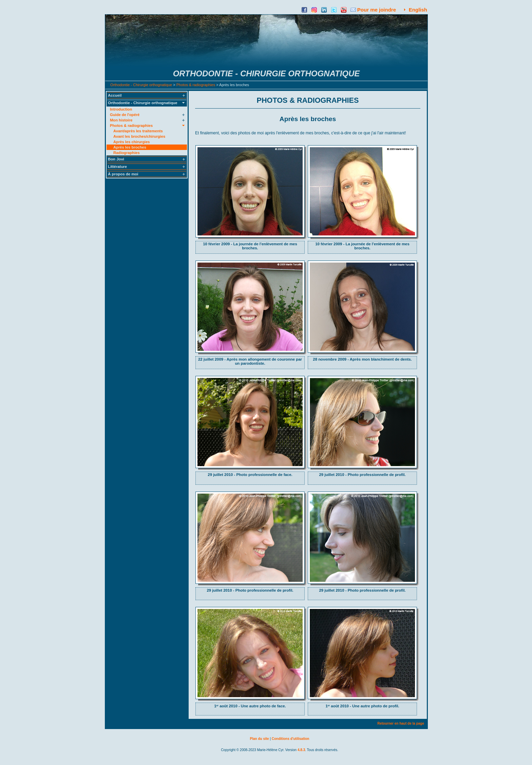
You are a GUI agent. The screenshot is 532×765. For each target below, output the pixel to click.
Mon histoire (121, 120)
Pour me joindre (377, 10)
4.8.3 (301, 750)
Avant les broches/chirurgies (139, 136)
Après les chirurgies (132, 142)
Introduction (121, 109)
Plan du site (260, 739)
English (418, 10)
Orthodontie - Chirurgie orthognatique (141, 85)
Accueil (115, 95)
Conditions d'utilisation (291, 739)
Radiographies (127, 153)
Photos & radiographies (196, 85)
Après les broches (130, 147)
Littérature (117, 167)
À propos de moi (123, 174)
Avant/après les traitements (138, 131)
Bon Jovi (116, 159)
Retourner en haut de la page (401, 723)
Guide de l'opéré (125, 115)
